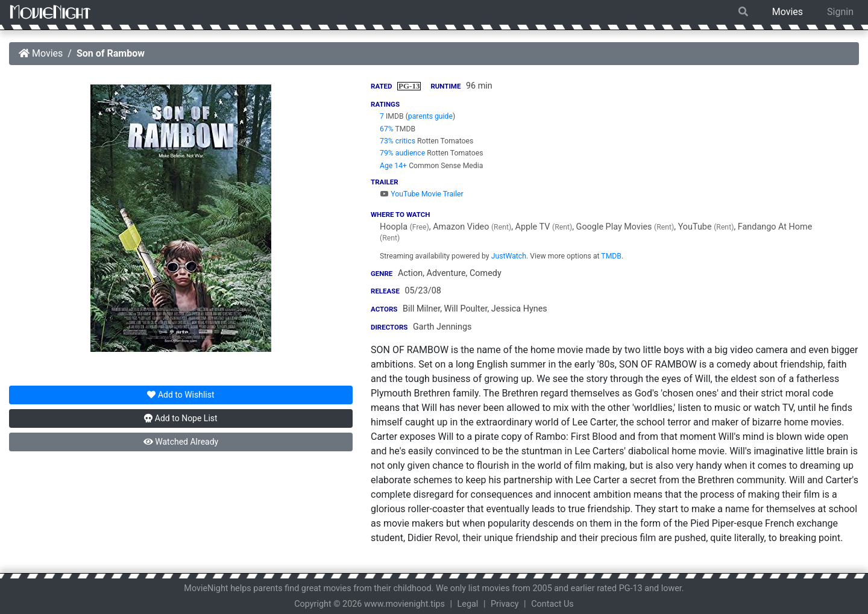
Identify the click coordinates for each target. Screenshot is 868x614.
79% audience (402, 153)
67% (387, 129)
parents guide (430, 116)
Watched (181, 442)
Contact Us (552, 604)
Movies (788, 12)
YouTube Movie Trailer (422, 194)
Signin (840, 12)
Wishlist (181, 395)
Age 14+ (393, 166)
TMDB (611, 256)
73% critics (398, 141)
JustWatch (509, 256)
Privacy (505, 604)
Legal (468, 604)
